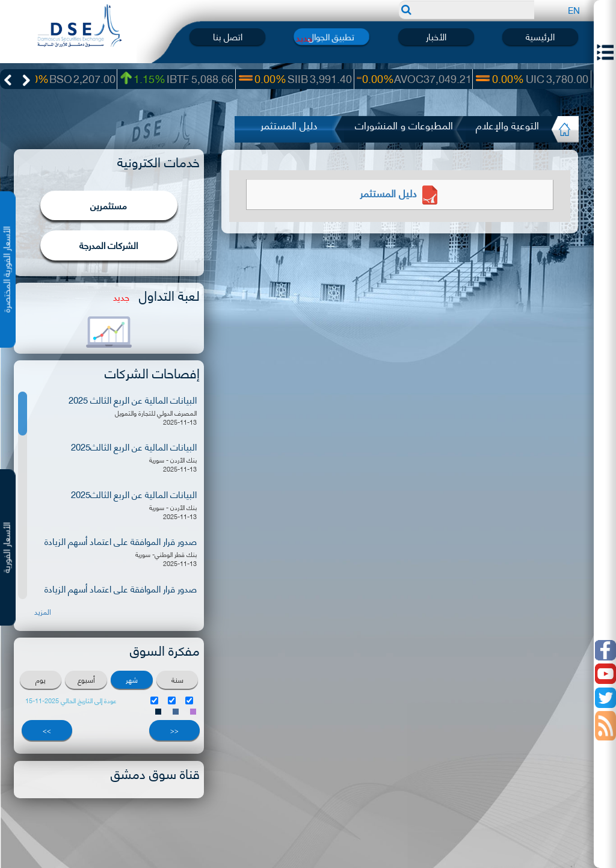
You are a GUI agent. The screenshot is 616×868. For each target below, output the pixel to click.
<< (174, 730)
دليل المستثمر (400, 192)
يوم (41, 679)
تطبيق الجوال (332, 36)
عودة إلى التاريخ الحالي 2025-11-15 (71, 700)
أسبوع (86, 679)
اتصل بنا (228, 36)
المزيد (43, 612)
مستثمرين (109, 205)
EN (574, 10)
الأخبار (436, 36)
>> (47, 730)
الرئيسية (540, 36)
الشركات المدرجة (109, 245)
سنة (177, 679)
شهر (132, 679)
